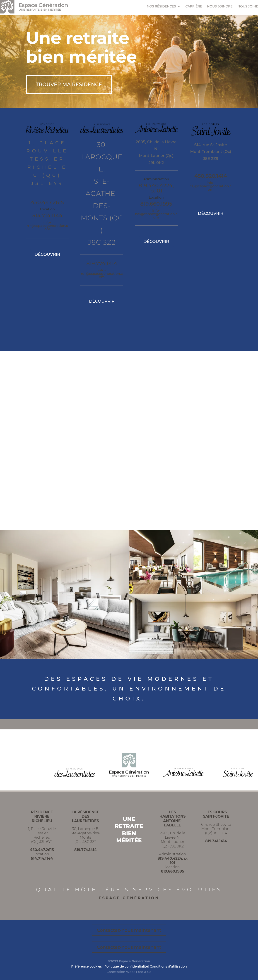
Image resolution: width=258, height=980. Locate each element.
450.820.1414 (211, 176)
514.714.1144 (47, 216)
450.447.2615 (47, 202)
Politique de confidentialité (126, 966)
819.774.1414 (102, 263)
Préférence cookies (86, 966)
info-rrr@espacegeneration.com (47, 226)
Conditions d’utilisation (168, 966)
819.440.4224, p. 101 (172, 861)
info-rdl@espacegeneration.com (102, 274)
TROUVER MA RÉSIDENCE (69, 84)
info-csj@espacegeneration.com (211, 186)
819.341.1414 (216, 841)
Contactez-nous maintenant (129, 930)
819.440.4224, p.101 (156, 188)
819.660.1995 (156, 204)
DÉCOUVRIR (47, 254)
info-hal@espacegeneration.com (156, 214)
